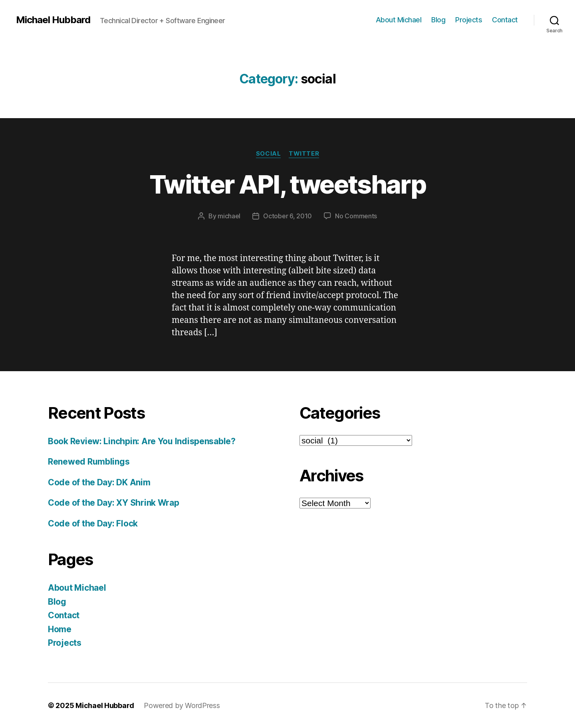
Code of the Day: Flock (93, 523)
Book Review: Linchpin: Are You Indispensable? (142, 441)
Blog (438, 20)
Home (60, 629)
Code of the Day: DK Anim (99, 482)
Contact (505, 20)
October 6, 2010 (287, 216)
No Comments (356, 216)
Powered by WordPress (182, 705)
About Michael (399, 20)
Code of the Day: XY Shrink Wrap (114, 503)
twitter (304, 154)
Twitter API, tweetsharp (287, 184)
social (268, 154)
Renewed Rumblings (89, 462)
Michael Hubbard (53, 20)
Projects (469, 20)
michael (229, 216)
